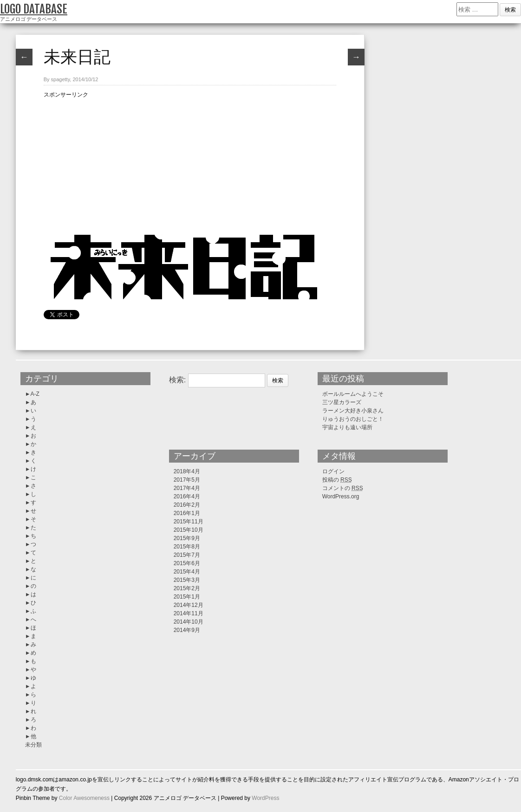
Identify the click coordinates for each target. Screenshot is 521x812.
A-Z (35, 394)
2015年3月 (187, 580)
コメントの (343, 488)
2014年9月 (187, 630)
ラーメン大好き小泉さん (353, 411)
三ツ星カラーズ (342, 402)
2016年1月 (187, 513)
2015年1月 (187, 597)
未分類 (33, 745)
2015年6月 (187, 563)
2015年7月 (187, 555)
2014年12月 (189, 605)
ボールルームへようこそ (353, 394)
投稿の (337, 480)
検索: (177, 380)
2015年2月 (187, 588)
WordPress (265, 798)
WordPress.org (341, 496)
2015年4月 (187, 572)
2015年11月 (189, 522)
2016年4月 (187, 496)
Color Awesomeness (84, 798)
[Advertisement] (190, 164)
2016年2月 (187, 505)
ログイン (333, 471)
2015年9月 (187, 538)
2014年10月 (189, 622)
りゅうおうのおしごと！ (353, 419)
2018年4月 (187, 471)
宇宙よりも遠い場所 (347, 427)
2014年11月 (189, 613)
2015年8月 (187, 547)
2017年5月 (187, 480)
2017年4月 (187, 488)
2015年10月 (189, 530)
